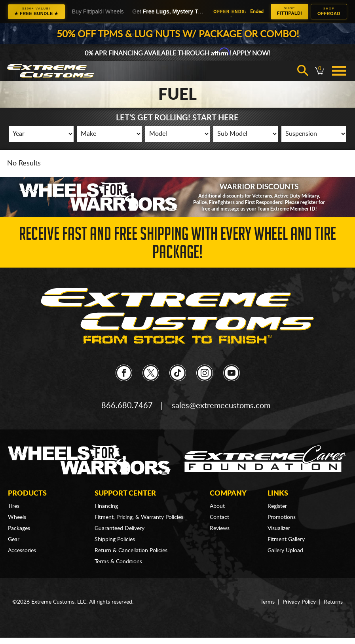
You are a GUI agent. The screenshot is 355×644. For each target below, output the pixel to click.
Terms (268, 602)
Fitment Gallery (286, 540)
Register (277, 506)
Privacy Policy (299, 602)
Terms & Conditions (118, 562)
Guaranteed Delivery (120, 528)
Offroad (329, 11)
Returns (333, 602)
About (217, 506)
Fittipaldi (290, 11)
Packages (19, 528)
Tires (14, 506)
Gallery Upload (285, 551)
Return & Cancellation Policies (131, 551)
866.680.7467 (127, 406)
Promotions (282, 517)
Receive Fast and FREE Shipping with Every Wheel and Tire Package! (177, 245)
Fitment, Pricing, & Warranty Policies (139, 517)
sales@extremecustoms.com (221, 406)
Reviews (220, 528)
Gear (14, 540)
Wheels (17, 517)
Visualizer (279, 528)
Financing (106, 506)
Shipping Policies (115, 540)
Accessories (22, 551)
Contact (219, 517)
